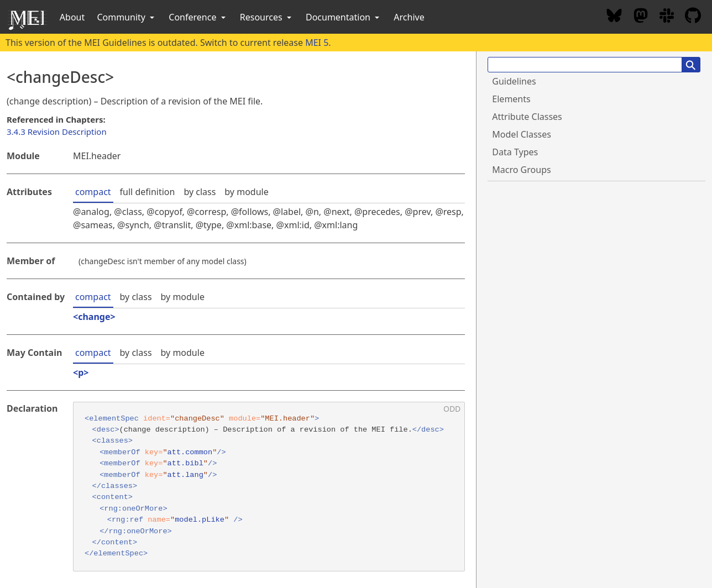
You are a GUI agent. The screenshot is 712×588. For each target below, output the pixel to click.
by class (200, 192)
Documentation (344, 17)
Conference (198, 17)
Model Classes (522, 134)
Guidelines (514, 81)
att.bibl (185, 463)
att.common (190, 452)
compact (93, 192)
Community (127, 17)
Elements (511, 99)
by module (246, 192)
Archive (409, 17)
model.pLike (200, 520)
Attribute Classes (527, 117)
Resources (267, 17)
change (94, 317)
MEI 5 (317, 43)
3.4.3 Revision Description (57, 132)
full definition (148, 192)
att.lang (185, 475)
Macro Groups (521, 170)
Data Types (515, 152)
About (72, 17)
